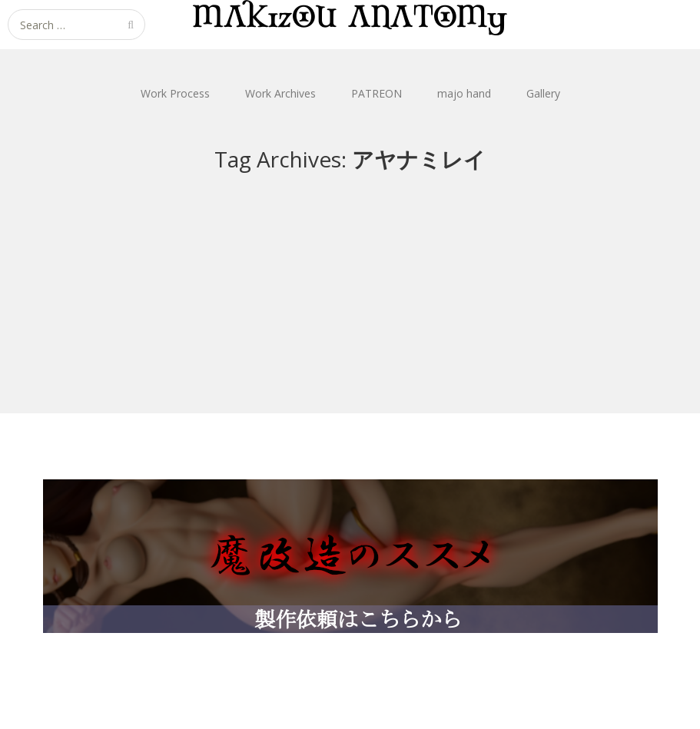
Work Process (175, 93)
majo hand (464, 93)
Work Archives (280, 93)
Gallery (543, 93)
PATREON (377, 93)
